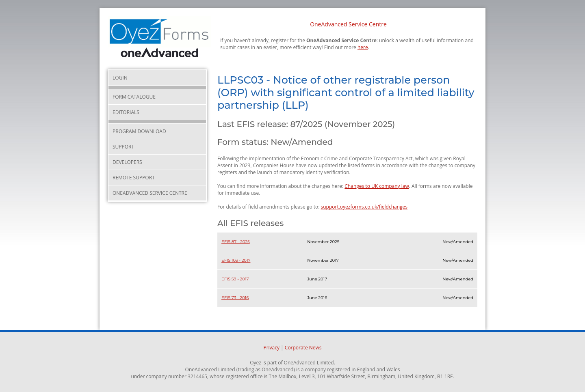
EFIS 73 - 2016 (235, 298)
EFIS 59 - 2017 (235, 279)
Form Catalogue (134, 97)
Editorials (126, 112)
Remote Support (134, 178)
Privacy (271, 348)
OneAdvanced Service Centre (348, 24)
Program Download (139, 131)
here (363, 47)
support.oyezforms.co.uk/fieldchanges (364, 207)
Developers (127, 162)
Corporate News (303, 348)
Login (120, 78)
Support (123, 147)
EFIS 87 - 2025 (236, 242)
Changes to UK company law (377, 186)
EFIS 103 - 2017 (236, 260)
